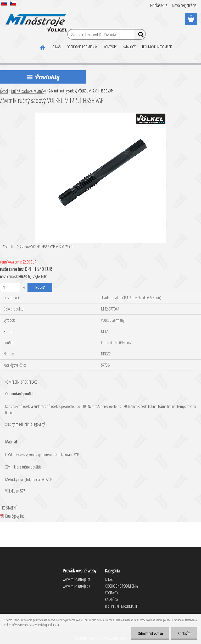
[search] (140, 36)
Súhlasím (184, 634)
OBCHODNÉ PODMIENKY (82, 47)
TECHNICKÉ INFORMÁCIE (157, 47)
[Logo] (36, 19)
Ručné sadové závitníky (28, 91)
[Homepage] (43, 47)
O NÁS (56, 47)
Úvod (4, 91)
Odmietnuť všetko (150, 634)
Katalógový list (12, 516)
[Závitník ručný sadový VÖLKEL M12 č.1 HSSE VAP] (100, 115)
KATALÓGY (129, 47)
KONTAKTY (110, 47)
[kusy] (10, 287)
